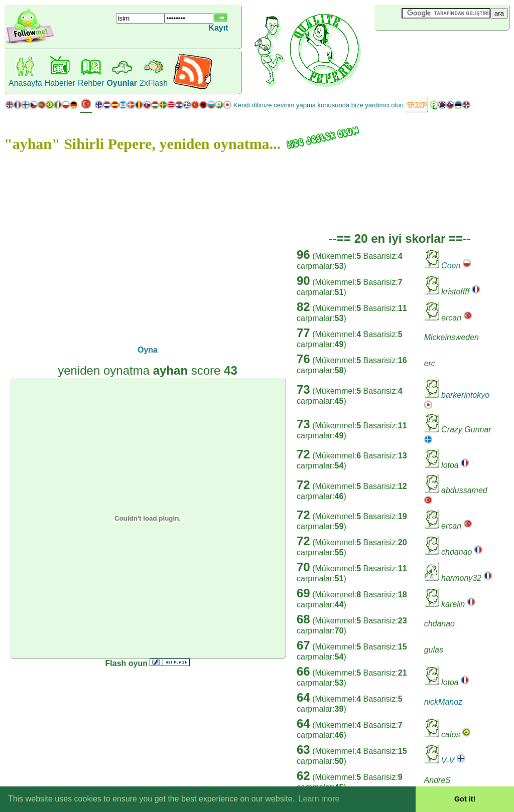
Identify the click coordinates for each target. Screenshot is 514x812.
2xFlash (154, 83)
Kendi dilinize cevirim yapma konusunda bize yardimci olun (318, 105)
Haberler (60, 83)
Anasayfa (25, 83)
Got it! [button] (465, 799)
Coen (451, 266)
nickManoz (443, 702)
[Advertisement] (434, 47)
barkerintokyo (465, 395)
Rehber (91, 83)
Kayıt (218, 28)
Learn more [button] (319, 799)
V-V (448, 761)
